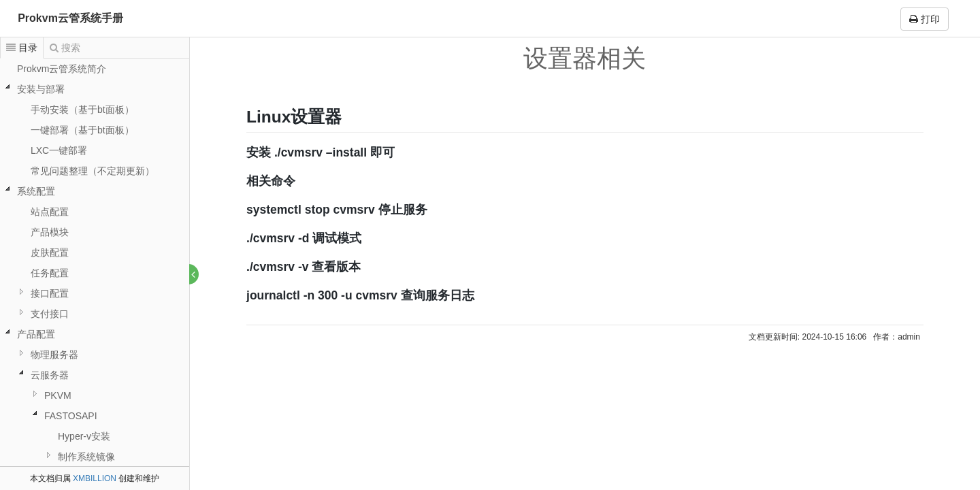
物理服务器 (54, 355)
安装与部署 (41, 89)
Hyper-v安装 (84, 436)
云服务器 (50, 375)
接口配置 (50, 293)
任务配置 (50, 273)
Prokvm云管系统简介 (62, 69)
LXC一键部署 (59, 150)
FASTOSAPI (71, 416)
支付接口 (50, 314)
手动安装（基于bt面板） (82, 110)
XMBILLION (95, 478)
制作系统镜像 (86, 457)
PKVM (58, 395)
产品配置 (36, 334)
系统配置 (36, 191)
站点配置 (50, 212)
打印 (925, 19)
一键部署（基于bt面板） (82, 130)
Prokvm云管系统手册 (70, 18)
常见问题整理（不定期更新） (93, 171)
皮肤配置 (50, 252)
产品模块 (50, 232)
